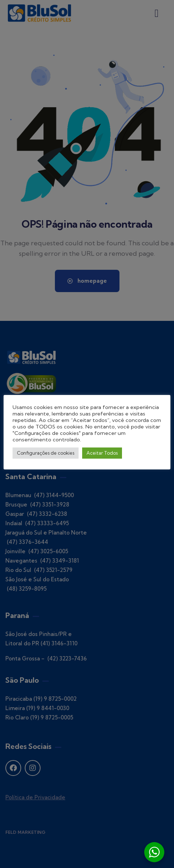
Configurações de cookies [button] (46, 453)
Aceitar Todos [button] (102, 453)
